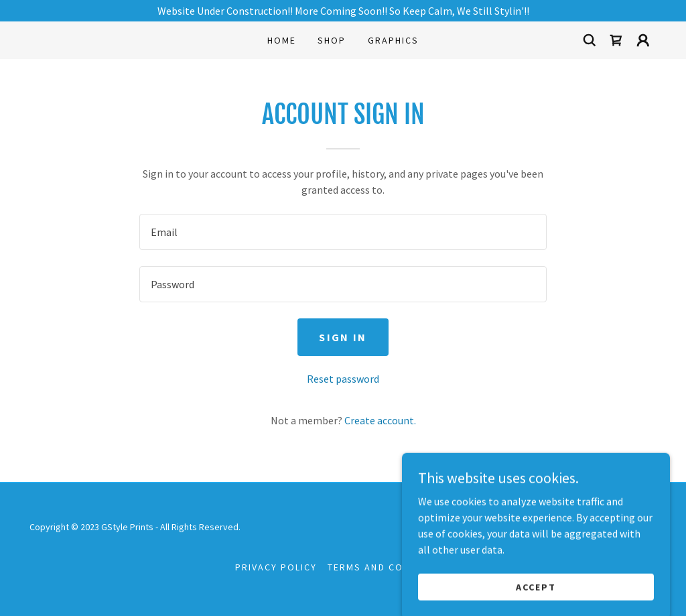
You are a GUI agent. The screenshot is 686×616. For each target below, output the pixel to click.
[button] (643, 40)
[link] (616, 40)
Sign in (343, 337)
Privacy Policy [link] (276, 567)
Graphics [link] (393, 40)
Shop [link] (332, 40)
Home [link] (282, 40)
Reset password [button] (343, 379)
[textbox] (343, 232)
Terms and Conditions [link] (389, 567)
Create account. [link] (380, 420)
